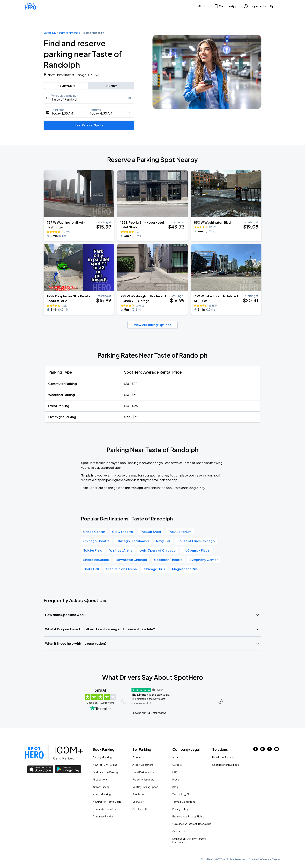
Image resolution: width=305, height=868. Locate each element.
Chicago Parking (102, 757)
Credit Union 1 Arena (121, 569)
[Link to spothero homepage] (34, 753)
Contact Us (179, 831)
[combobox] (89, 98)
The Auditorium (180, 532)
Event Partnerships (143, 772)
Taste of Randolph (93, 33)
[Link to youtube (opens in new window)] (277, 750)
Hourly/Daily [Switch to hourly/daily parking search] (66, 86)
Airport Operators (143, 765)
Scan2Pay (138, 802)
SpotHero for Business (226, 765)
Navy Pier (163, 541)
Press (176, 780)
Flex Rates (138, 794)
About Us (178, 757)
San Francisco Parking (105, 772)
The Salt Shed (150, 532)
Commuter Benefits (104, 809)
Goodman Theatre (168, 560)
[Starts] (89, 112)
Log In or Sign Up (259, 6)
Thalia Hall (91, 569)
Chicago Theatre (96, 541)
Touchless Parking (103, 817)
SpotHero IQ (140, 809)
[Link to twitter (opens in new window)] (270, 750)
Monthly (112, 86)
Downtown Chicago (131, 560)
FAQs (175, 772)
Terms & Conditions (184, 802)
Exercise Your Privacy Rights (188, 817)
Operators (139, 757)
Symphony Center (204, 560)
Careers (177, 765)
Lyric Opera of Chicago (158, 550)
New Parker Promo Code (107, 802)
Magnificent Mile (185, 569)
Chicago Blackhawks (133, 541)
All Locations (100, 780)
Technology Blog (182, 794)
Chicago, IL (50, 33)
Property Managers (143, 780)
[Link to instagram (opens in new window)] (263, 750)
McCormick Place (196, 550)
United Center (94, 532)
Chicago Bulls (154, 569)
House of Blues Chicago (196, 541)
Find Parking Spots (89, 125)
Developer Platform (224, 757)
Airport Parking (101, 787)
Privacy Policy (180, 809)
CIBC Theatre (122, 532)
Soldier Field (93, 550)
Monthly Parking (102, 794)
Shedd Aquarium (96, 560)
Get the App (226, 6)
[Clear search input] (130, 98)
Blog (175, 787)
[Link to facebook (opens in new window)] (256, 750)
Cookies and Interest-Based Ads (192, 824)
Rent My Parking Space (145, 787)
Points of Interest (69, 33)
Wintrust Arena (121, 550)
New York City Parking (105, 765)
